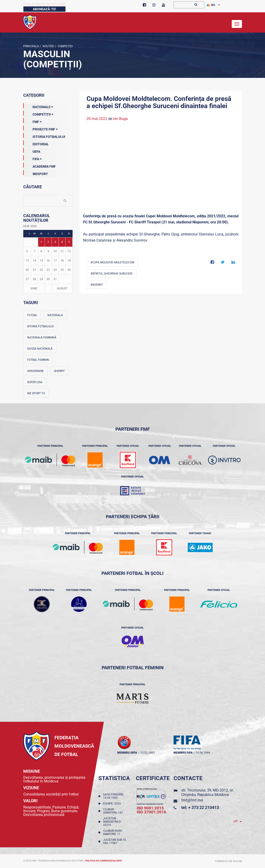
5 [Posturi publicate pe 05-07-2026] (69, 242)
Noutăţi (48, 46)
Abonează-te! (44, 9)
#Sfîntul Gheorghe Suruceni (111, 274)
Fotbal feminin (38, 360)
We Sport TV (36, 393)
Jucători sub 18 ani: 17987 (114, 841)
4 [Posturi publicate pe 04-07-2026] (62, 242)
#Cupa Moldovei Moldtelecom (112, 262)
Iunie (34, 288)
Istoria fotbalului (40, 326)
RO (211, 5)
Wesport (36, 173)
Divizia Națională (40, 349)
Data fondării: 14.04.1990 (113, 796)
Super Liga (35, 382)
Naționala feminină (42, 338)
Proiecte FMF (40, 128)
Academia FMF (40, 166)
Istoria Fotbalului (44, 136)
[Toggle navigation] (237, 24)
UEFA (32, 151)
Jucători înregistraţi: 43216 (112, 822)
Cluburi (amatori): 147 (114, 811)
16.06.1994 (203, 753)
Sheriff (59, 371)
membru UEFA (127, 753)
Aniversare (35, 371)
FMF (32, 121)
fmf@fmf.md (192, 800)
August (62, 288)
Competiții (65, 46)
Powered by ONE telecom (228, 861)
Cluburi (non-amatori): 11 (113, 832)
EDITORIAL (36, 143)
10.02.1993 (148, 753)
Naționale (38, 106)
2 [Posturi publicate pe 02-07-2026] (48, 242)
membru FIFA (183, 753)
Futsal (32, 315)
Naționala (55, 315)
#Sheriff (97, 285)
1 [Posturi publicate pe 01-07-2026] (41, 242)
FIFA (32, 158)
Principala (31, 46)
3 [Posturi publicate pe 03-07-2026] (55, 242)
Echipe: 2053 (113, 804)
